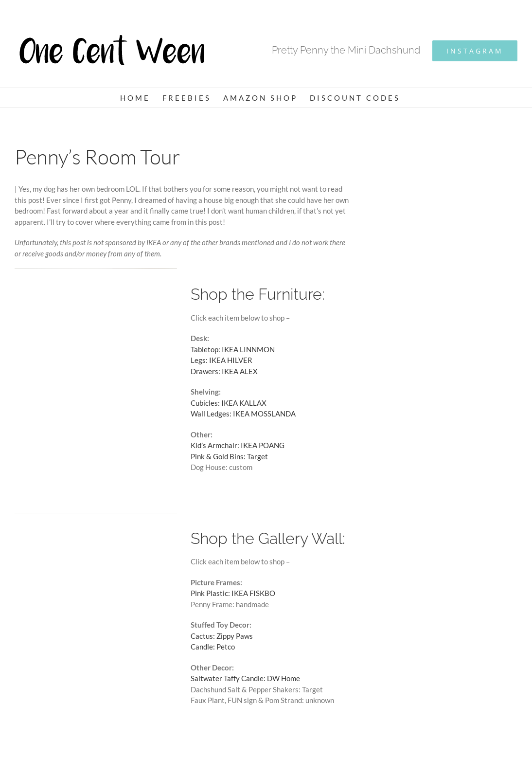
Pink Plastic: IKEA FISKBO (233, 593)
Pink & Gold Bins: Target (229, 456)
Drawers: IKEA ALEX (224, 371)
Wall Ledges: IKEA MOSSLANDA (243, 414)
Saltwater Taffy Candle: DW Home (245, 678)
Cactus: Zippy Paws (222, 636)
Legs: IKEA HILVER (222, 360)
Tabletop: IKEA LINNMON (233, 349)
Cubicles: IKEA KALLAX (229, 403)
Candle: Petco (213, 647)
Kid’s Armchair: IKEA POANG (238, 445)
